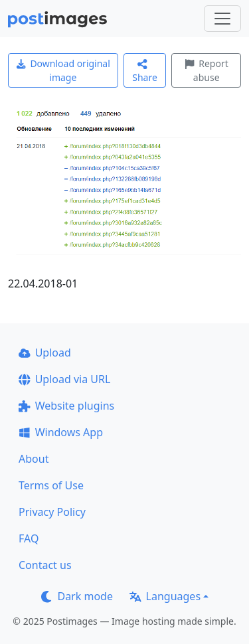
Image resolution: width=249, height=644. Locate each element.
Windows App (61, 432)
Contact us (45, 565)
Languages (165, 596)
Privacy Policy (52, 512)
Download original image (63, 70)
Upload (45, 353)
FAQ (29, 538)
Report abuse (207, 70)
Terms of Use (51, 485)
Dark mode (77, 596)
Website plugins (66, 406)
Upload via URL (64, 379)
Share (145, 71)
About (34, 459)
